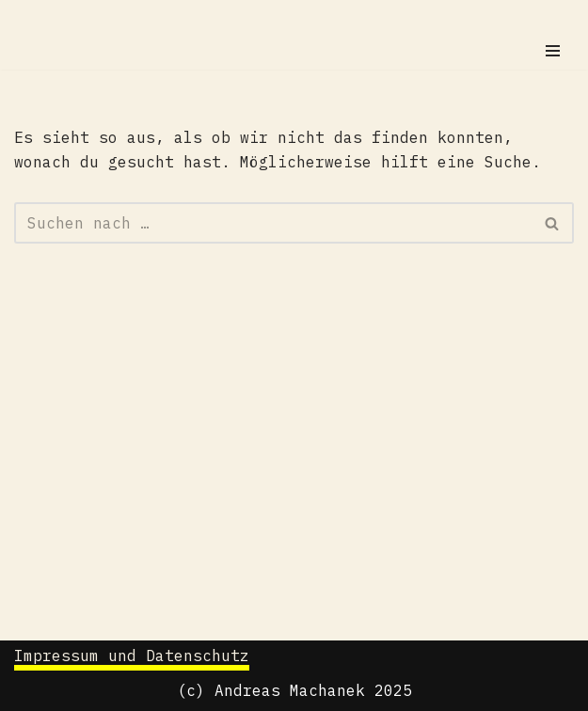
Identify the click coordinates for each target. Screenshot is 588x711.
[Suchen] (273, 223)
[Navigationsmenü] (553, 51)
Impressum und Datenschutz (132, 656)
